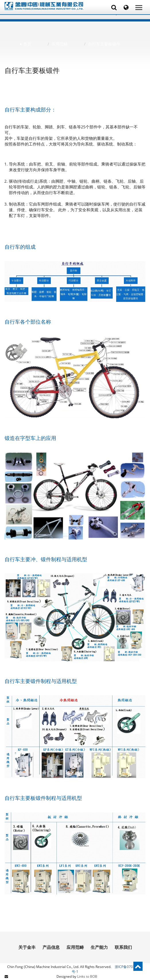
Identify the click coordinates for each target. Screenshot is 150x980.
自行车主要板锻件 (104, 44)
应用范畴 (60, 44)
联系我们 (123, 947)
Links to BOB (87, 976)
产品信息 (51, 947)
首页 (27, 44)
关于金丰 (27, 947)
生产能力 (99, 947)
